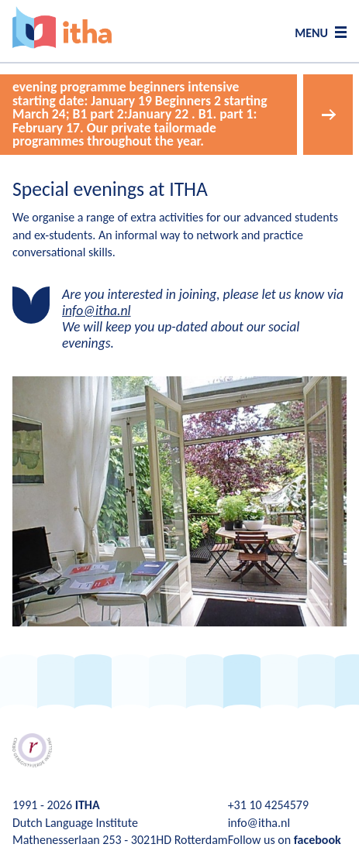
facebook (318, 840)
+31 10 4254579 (268, 805)
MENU (311, 33)
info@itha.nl (97, 310)
